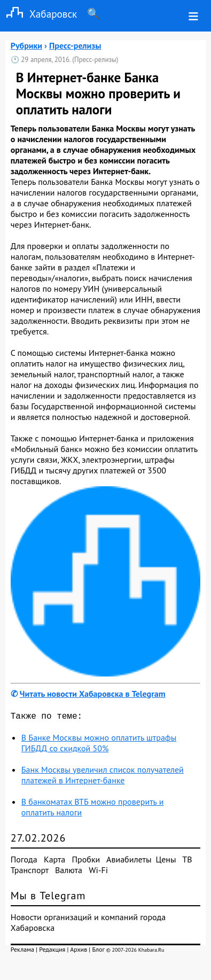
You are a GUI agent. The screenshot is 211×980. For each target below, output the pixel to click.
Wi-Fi (98, 872)
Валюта (69, 872)
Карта (54, 861)
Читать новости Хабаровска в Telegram (93, 694)
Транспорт (30, 872)
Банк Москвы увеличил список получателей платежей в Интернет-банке (103, 777)
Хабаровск (38, 14)
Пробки (86, 861)
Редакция (52, 951)
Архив (79, 951)
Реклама (22, 951)
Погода (24, 861)
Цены (166, 861)
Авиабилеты (129, 861)
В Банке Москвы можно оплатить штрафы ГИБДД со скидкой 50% (99, 745)
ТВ (187, 861)
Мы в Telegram (48, 898)
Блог (98, 951)
